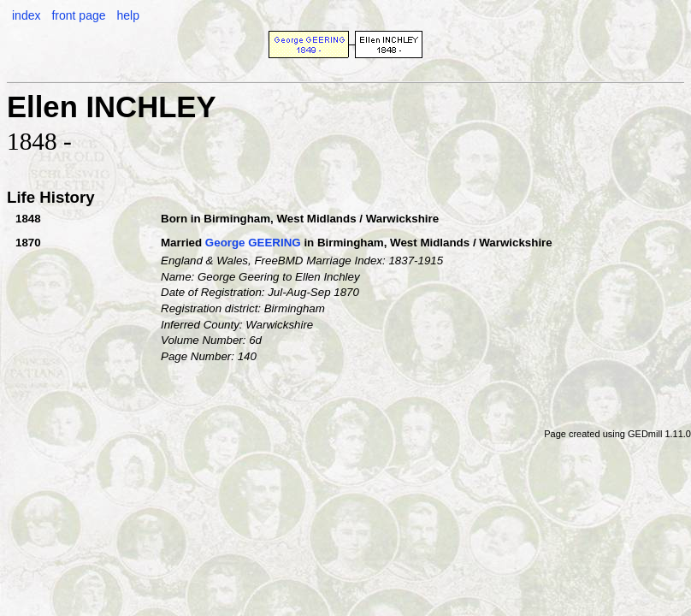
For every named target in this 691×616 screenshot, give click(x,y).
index (26, 15)
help (127, 15)
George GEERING (253, 243)
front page (78, 15)
